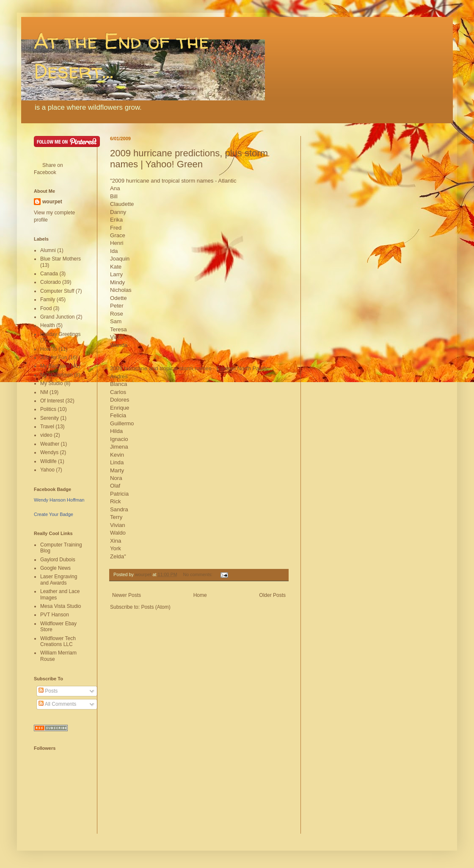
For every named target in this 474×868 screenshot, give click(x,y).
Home (200, 595)
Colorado (51, 282)
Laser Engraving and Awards (59, 580)
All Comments (57, 704)
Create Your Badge (54, 514)
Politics (48, 409)
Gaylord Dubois (58, 560)
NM (44, 392)
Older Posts (272, 595)
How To (49, 349)
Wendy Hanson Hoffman (59, 500)
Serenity (50, 418)
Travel (47, 427)
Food (46, 308)
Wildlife (48, 461)
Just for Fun (54, 358)
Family (48, 300)
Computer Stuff (57, 291)
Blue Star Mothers (61, 259)
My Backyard (55, 366)
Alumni (48, 250)
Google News (55, 568)
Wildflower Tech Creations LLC (58, 641)
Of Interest (52, 401)
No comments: (198, 574)
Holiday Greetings (60, 334)
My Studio (51, 383)
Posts (48, 691)
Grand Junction (57, 317)
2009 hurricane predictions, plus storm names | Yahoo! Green (189, 159)
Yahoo (47, 470)
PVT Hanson (55, 615)
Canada (49, 274)
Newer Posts (127, 595)
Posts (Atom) (156, 607)
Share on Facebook (48, 169)
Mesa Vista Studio (61, 606)
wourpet (52, 202)
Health (48, 325)
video (46, 435)
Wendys (49, 452)
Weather (50, 444)
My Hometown (56, 375)
